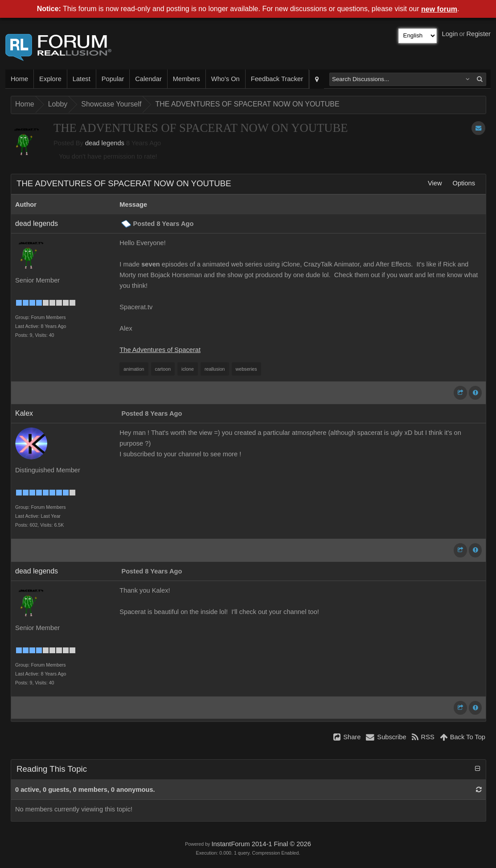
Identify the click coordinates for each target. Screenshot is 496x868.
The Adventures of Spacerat (160, 350)
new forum (439, 9)
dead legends (105, 143)
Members (187, 79)
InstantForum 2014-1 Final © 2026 (261, 844)
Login (450, 34)
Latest (82, 79)
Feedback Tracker (277, 79)
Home (19, 79)
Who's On (225, 79)
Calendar (148, 79)
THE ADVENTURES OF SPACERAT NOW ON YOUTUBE (247, 104)
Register (478, 34)
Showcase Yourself (111, 104)
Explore (50, 79)
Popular (113, 79)
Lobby (58, 104)
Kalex (24, 413)
